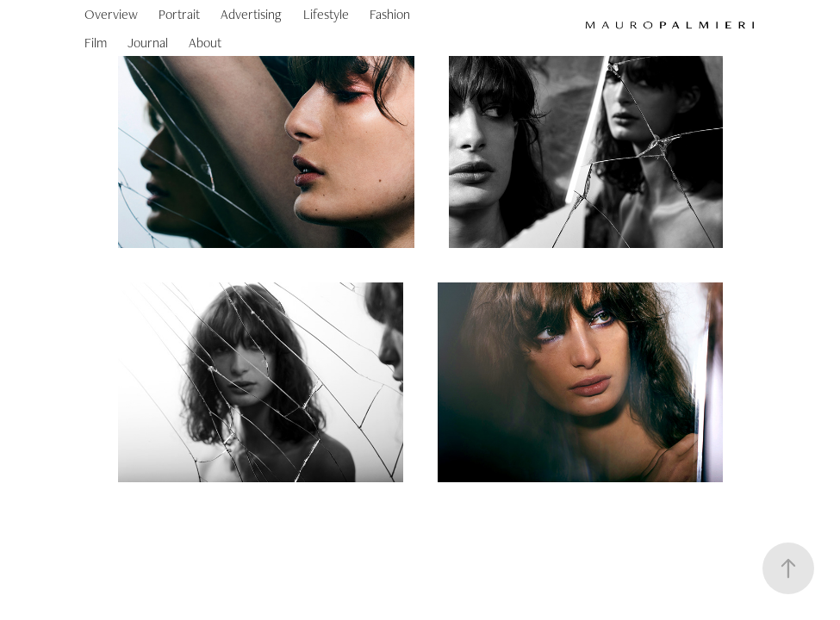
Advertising (251, 14)
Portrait (179, 14)
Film (96, 43)
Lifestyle (326, 14)
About (205, 43)
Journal (148, 43)
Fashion (390, 14)
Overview (111, 14)
